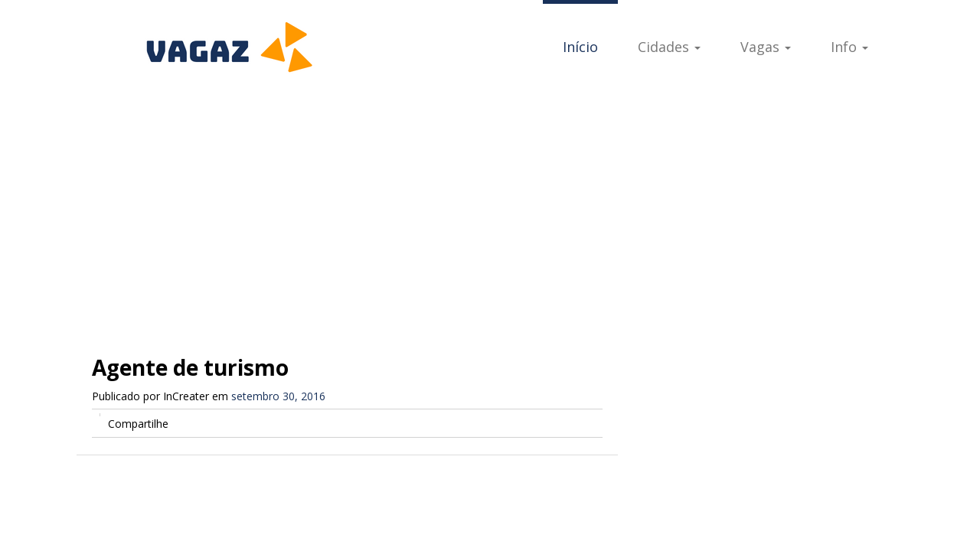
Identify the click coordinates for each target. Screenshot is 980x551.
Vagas (766, 47)
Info (849, 47)
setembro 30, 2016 (278, 396)
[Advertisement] (490, 207)
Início (580, 47)
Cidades (669, 47)
